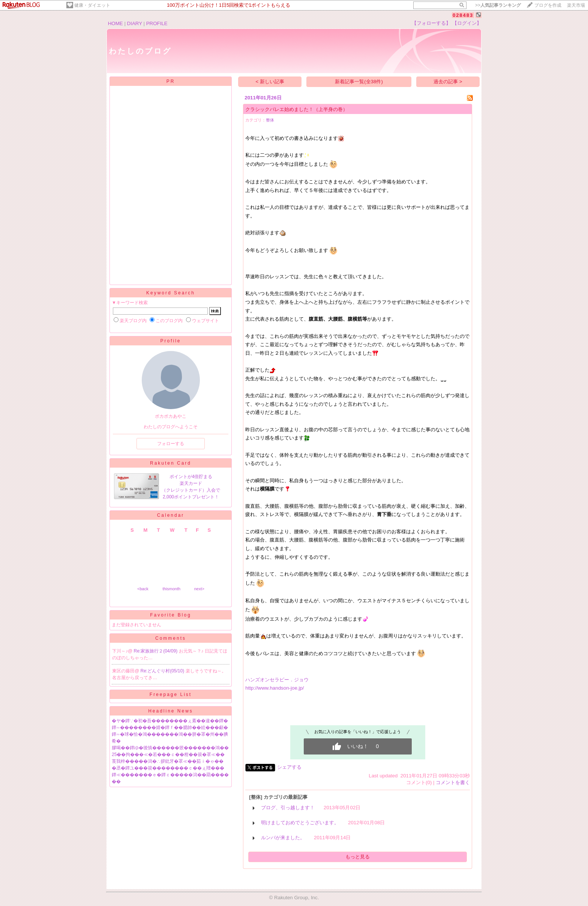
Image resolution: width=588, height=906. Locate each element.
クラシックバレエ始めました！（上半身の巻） (296, 109)
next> (199, 589)
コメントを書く (453, 782)
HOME (115, 23)
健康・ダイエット (92, 5)
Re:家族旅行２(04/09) (156, 651)
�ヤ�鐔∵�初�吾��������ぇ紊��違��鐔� (170, 721)
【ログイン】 (467, 23)
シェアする (289, 767)
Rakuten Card (171, 463)
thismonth (171, 589)
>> (498, 5)
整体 (270, 120)
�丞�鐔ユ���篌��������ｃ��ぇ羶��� (168, 768)
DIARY (135, 23)
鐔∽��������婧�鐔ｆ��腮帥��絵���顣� (170, 727)
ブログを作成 (548, 5)
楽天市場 (576, 5)
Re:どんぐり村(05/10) (163, 671)
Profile (170, 341)
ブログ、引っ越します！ (288, 808)
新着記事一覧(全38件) (359, 82)
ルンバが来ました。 (283, 838)
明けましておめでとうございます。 (300, 823)
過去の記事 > (448, 82)
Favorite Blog (171, 615)
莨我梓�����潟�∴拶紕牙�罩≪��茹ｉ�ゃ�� (168, 761)
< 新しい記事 (270, 82)
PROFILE (157, 23)
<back (143, 589)
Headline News (171, 711)
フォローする (171, 444)
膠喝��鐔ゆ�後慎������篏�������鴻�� (170, 748)
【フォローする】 (431, 23)
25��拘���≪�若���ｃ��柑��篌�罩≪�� (168, 754)
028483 (463, 15)
